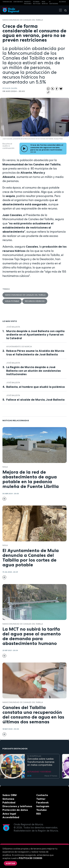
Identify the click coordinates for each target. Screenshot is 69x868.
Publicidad (9, 802)
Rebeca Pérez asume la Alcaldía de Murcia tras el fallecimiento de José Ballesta (35, 353)
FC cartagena (53, 3)
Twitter (41, 799)
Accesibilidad (11, 817)
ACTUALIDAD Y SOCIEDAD (39, 772)
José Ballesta (13, 327)
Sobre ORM (9, 795)
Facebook (42, 802)
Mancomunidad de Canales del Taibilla (23, 20)
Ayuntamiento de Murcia (19, 347)
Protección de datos (15, 810)
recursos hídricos (35, 301)
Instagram (43, 806)
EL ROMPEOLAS (34, 756)
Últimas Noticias (37, 3)
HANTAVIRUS (18, 2)
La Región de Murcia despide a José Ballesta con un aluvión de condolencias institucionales (34, 371)
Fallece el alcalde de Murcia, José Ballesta (35, 400)
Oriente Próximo (28, 3)
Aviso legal (9, 814)
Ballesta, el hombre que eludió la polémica (35, 387)
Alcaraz (62, 2)
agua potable (12, 301)
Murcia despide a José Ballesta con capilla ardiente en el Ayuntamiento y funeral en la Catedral (35, 335)
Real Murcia (45, 3)
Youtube (42, 810)
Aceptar (10, 863)
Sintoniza (8, 799)
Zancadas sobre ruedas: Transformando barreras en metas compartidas (41, 762)
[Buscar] (64, 10)
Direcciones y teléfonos (17, 806)
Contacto (42, 795)
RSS (39, 814)
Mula (5, 467)
